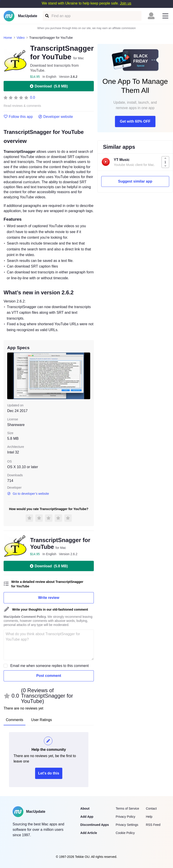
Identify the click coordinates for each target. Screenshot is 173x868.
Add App (87, 817)
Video (21, 38)
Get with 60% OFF (135, 121)
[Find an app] (47, 16)
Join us (126, 3)
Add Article (89, 833)
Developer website (56, 117)
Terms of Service (127, 808)
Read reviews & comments (22, 106)
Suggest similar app (135, 181)
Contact (151, 808)
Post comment (49, 676)
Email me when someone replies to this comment (50, 666)
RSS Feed (153, 825)
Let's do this (49, 773)
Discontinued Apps (95, 825)
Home (8, 38)
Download (49, 86)
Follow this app (18, 117)
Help (149, 817)
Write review (49, 598)
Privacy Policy (125, 817)
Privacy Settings (127, 825)
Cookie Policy (125, 833)
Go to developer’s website (28, 494)
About (85, 808)
